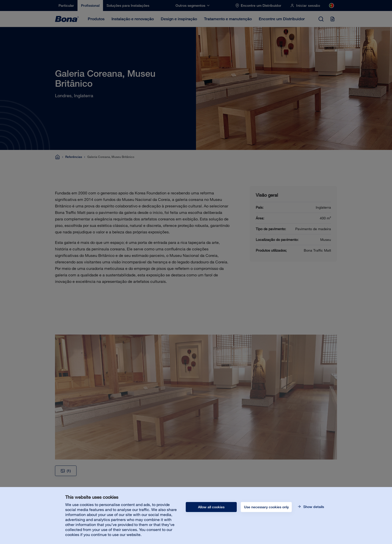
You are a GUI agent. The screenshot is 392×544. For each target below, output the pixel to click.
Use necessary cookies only (266, 507)
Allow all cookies (211, 507)
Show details (313, 507)
